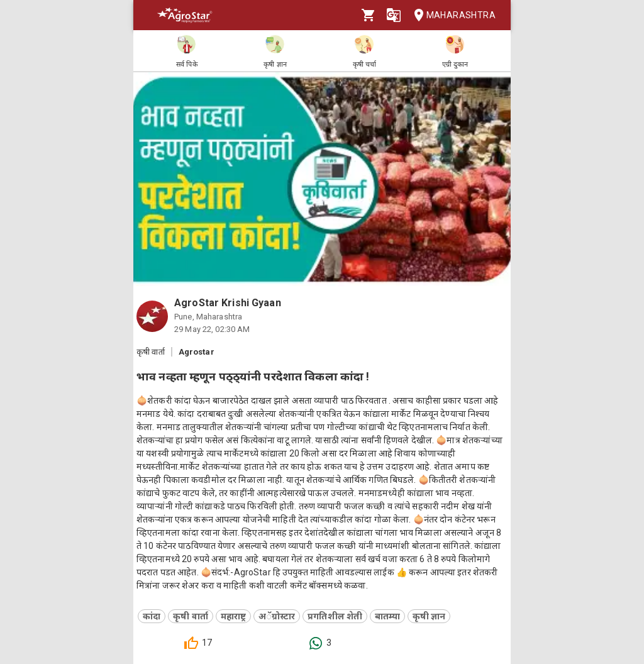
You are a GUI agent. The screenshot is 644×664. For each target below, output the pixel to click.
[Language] (394, 15)
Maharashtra (451, 15)
